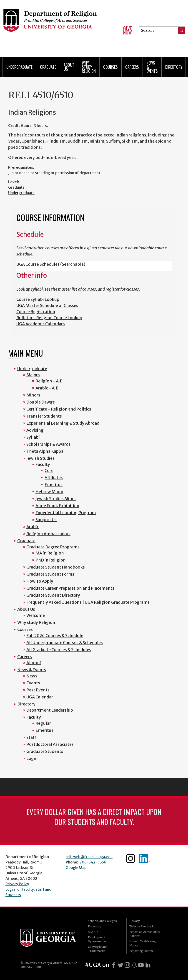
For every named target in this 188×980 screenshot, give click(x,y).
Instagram (130, 858)
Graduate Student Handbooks (56, 567)
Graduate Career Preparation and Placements (70, 588)
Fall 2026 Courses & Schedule (55, 636)
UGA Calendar (40, 697)
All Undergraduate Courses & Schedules (65, 643)
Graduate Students (45, 751)
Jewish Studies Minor (56, 499)
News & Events (152, 67)
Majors (33, 375)
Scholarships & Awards (48, 444)
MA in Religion (50, 553)
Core (49, 471)
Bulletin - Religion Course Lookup (49, 318)
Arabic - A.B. (48, 388)
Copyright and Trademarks (98, 949)
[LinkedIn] (148, 965)
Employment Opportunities (97, 939)
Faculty (43, 464)
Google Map (76, 868)
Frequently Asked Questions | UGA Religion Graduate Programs (88, 602)
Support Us (46, 520)
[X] (120, 965)
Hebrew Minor (49, 492)
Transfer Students (44, 416)
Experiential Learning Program (66, 513)
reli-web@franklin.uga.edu (89, 857)
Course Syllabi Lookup (38, 299)
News (32, 676)
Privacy (135, 921)
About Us (69, 67)
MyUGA (93, 932)
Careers (132, 67)
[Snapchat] (134, 965)
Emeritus (54, 485)
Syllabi (33, 437)
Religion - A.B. (50, 381)
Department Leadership (50, 710)
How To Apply (40, 581)
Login (32, 758)
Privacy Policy (17, 884)
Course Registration (36, 312)
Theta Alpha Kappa (45, 451)
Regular (43, 723)
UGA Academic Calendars (41, 324)
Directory (174, 67)
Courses (110, 67)
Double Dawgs (41, 402)
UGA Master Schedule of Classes (47, 305)
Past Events (38, 690)
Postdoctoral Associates (50, 744)
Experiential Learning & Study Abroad (63, 423)
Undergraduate (19, 67)
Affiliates (54, 478)
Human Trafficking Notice (143, 943)
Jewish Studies (40, 458)
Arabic (33, 527)
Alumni (34, 663)
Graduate (48, 67)
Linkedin (144, 858)
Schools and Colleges (102, 921)
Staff (31, 737)
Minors (33, 395)
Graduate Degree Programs (53, 547)
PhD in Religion (51, 560)
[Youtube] (141, 965)
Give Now (128, 30)
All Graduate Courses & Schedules (59, 650)
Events (33, 683)
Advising (35, 430)
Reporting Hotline (142, 951)
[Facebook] (114, 965)
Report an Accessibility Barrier (145, 934)
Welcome (36, 615)
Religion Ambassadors (48, 534)
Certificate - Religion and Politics (59, 409)
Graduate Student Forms (50, 574)
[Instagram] (127, 965)
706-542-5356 (93, 862)
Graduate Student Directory (53, 595)
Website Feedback (142, 926)
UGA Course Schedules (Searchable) (51, 264)
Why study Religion (89, 67)
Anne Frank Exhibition (57, 506)
